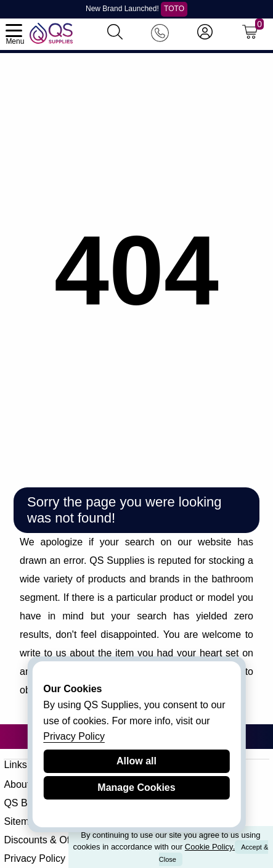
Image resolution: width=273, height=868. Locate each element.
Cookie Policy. (210, 847)
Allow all (136, 761)
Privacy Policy (35, 858)
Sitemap (22, 821)
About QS (25, 784)
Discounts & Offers (45, 840)
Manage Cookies (136, 787)
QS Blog (22, 803)
